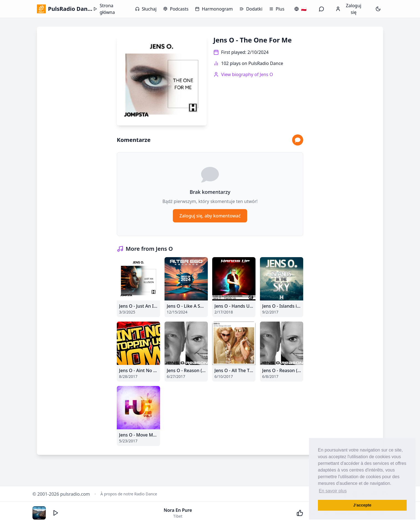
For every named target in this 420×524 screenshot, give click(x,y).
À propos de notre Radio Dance (129, 494)
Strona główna (104, 9)
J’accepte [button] (362, 505)
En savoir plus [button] (333, 491)
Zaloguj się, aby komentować (210, 216)
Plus (277, 9)
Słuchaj (146, 9)
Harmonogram (214, 9)
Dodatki (251, 9)
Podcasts (176, 9)
